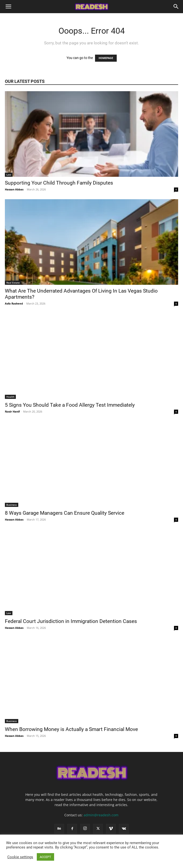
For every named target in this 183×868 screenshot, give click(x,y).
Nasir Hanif (12, 411)
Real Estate (13, 283)
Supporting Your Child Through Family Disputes (60, 183)
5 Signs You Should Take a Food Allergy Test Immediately (70, 405)
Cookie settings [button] (20, 857)
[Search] (176, 7)
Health (10, 397)
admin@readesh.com (101, 815)
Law (9, 175)
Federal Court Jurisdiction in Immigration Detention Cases (72, 621)
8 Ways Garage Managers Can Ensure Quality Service (65, 513)
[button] (8, 7)
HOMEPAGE (106, 58)
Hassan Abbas (14, 189)
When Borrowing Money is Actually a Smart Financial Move (72, 729)
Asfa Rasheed (14, 303)
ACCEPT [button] (45, 857)
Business (12, 505)
